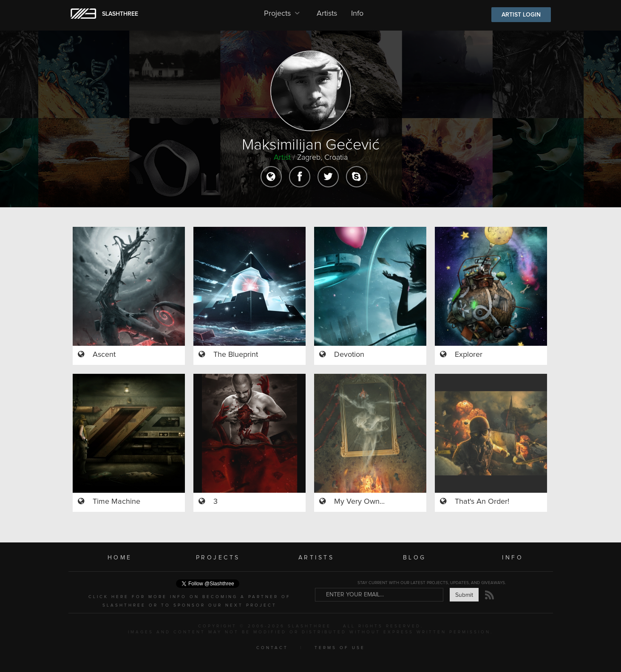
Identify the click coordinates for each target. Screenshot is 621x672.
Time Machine (116, 502)
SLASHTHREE (120, 14)
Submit (464, 595)
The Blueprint (236, 355)
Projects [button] (283, 14)
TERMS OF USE (340, 648)
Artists (327, 14)
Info (357, 14)
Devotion (349, 355)
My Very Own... (359, 502)
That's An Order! (482, 502)
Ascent (104, 355)
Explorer (469, 355)
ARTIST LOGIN (521, 15)
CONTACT (272, 648)
